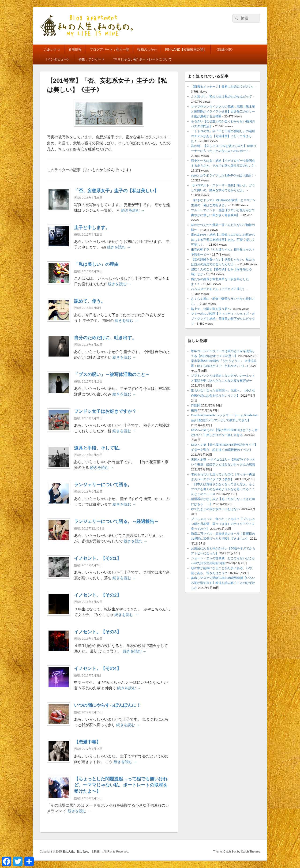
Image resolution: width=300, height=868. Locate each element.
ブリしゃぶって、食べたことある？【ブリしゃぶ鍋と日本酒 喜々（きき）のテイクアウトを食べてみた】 (223, 524)
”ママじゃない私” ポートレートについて (142, 59)
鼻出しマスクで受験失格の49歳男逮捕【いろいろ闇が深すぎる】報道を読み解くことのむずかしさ (223, 583)
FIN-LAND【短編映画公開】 (186, 49)
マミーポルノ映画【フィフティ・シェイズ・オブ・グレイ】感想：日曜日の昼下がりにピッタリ (223, 319)
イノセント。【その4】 (98, 668)
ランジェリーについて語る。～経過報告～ (116, 521)
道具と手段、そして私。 (99, 448)
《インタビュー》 (57, 59)
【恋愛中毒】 (87, 742)
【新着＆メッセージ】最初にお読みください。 (223, 87)
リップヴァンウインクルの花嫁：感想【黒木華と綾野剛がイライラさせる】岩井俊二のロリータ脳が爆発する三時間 (223, 111)
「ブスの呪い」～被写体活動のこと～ (112, 374)
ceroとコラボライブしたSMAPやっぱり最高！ (223, 175)
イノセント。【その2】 (98, 595)
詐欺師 (196, 405)
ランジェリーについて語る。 (103, 485)
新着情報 (75, 49)
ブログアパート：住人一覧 (109, 49)
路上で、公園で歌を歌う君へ (211, 309)
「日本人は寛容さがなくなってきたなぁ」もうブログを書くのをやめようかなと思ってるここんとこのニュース (223, 489)
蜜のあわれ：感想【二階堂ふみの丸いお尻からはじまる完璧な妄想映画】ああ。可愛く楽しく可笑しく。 (223, 240)
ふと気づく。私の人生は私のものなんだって (221, 96)
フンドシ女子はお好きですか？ (105, 411)
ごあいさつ (52, 49)
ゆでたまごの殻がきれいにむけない (215, 509)
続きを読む (133, 210)
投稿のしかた (147, 49)
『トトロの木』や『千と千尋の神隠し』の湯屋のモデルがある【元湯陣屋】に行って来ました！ (223, 136)
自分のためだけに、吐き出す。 (105, 338)
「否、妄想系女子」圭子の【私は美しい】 (116, 191)
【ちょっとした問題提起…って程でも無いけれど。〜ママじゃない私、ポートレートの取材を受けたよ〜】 (121, 785)
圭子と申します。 (92, 227)
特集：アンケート (92, 59)
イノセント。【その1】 (98, 558)
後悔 (194, 410)
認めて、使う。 (90, 301)
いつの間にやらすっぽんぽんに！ (107, 705)
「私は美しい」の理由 (96, 264)
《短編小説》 (225, 49)
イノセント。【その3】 (98, 632)
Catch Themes (251, 852)
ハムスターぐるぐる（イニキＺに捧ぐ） (218, 289)
